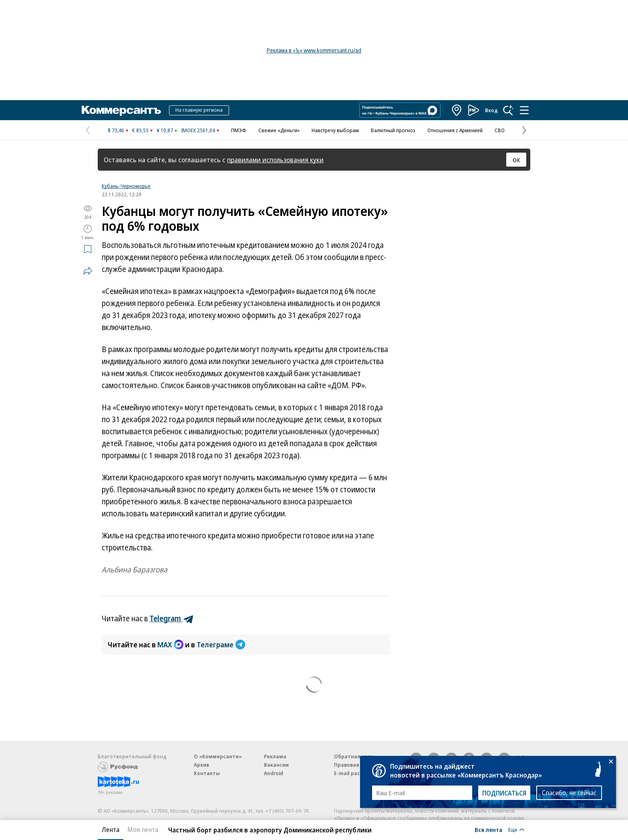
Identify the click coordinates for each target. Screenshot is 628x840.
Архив (201, 765)
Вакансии (276, 765)
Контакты (207, 773)
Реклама (275, 756)
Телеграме (221, 645)
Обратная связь (355, 756)
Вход (491, 110)
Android (274, 773)
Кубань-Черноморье (126, 186)
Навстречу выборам (335, 130)
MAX (170, 645)
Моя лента (143, 830)
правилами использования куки (275, 160)
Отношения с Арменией (455, 130)
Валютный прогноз (393, 130)
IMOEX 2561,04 (198, 130)
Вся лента (488, 830)
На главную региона (199, 110)
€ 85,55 (140, 130)
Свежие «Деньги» (279, 130)
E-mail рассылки (355, 773)
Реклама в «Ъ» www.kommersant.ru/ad (314, 50)
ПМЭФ (239, 130)
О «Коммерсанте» (218, 756)
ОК (516, 160)
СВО (500, 130)
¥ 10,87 (165, 130)
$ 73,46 (116, 130)
